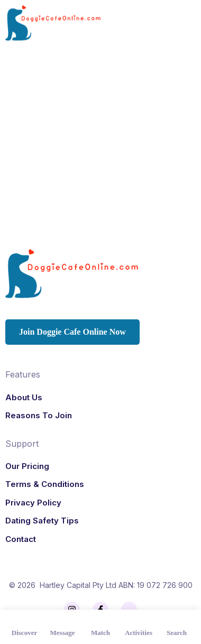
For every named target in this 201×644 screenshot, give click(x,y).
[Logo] (53, 23)
